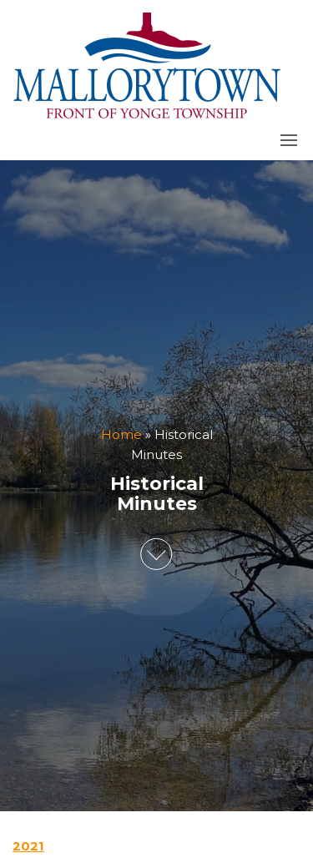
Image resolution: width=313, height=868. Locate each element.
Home (121, 434)
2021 (28, 846)
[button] (289, 140)
